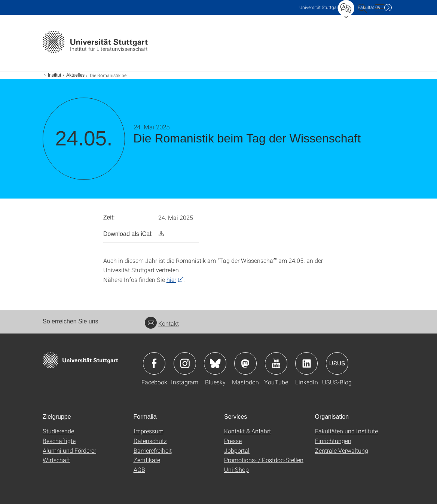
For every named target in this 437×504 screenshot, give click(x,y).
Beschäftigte (59, 441)
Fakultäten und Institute (346, 431)
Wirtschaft (56, 460)
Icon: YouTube (276, 363)
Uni (320, 7)
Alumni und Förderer (69, 450)
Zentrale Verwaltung (342, 450)
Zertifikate (147, 460)
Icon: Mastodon (245, 363)
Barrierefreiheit (153, 450)
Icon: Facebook (154, 363)
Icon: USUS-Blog (337, 363)
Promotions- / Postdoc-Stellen (264, 460)
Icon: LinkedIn (306, 363)
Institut (54, 75)
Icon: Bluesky (215, 363)
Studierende (58, 431)
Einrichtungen (333, 441)
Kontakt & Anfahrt (247, 431)
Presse (233, 441)
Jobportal (237, 450)
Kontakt (162, 323)
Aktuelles (75, 75)
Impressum (149, 431)
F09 (369, 7)
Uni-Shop (236, 469)
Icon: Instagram (185, 363)
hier (171, 279)
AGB (139, 469)
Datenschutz (150, 441)
